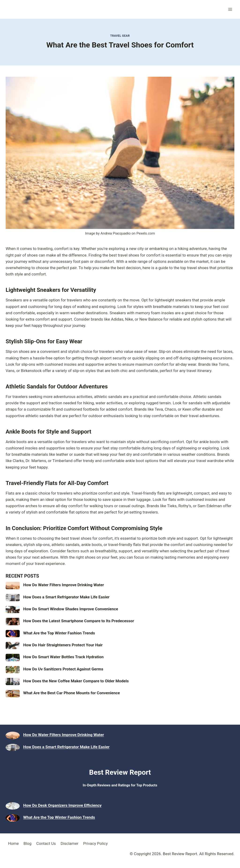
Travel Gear (120, 36)
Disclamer (69, 843)
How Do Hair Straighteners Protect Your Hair (63, 645)
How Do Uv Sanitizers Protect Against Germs (63, 669)
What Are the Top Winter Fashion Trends (59, 633)
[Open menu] (230, 9)
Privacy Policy (96, 843)
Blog (27, 843)
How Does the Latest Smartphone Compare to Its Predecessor (79, 621)
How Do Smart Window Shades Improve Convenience (71, 609)
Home (13, 843)
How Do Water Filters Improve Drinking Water (64, 585)
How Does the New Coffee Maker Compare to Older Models (76, 681)
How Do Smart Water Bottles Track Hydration (63, 657)
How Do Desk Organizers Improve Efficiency (62, 805)
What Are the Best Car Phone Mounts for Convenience (72, 693)
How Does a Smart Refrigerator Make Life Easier (66, 597)
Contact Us (46, 843)
